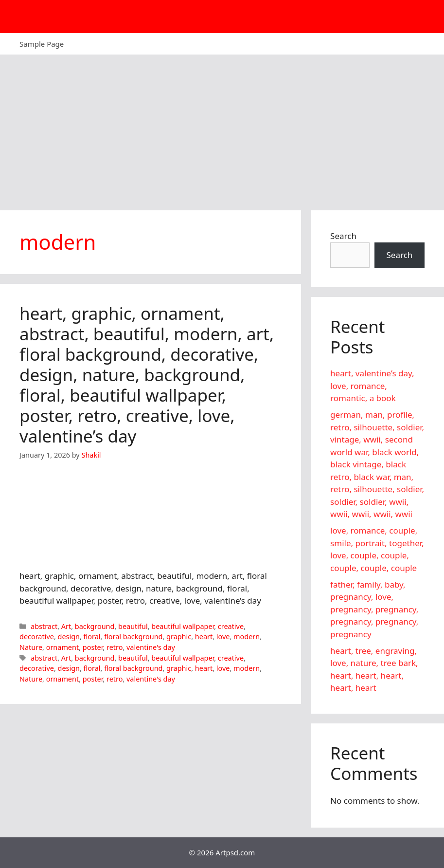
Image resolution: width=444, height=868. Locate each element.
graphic (179, 637)
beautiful (133, 626)
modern (247, 637)
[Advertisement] (222, 128)
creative (231, 626)
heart (204, 637)
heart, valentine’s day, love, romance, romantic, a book (372, 386)
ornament (63, 647)
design (69, 637)
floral (92, 637)
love (223, 637)
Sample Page (42, 44)
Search (343, 236)
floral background (133, 637)
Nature (31, 647)
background (95, 626)
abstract (44, 626)
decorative (37, 637)
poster (93, 647)
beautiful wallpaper (183, 626)
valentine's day (151, 647)
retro (115, 647)
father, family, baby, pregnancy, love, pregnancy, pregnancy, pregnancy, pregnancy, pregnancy (374, 609)
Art (66, 626)
